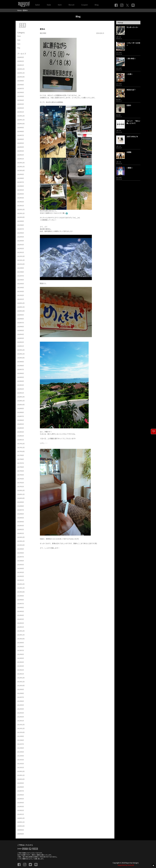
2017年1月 (21, 487)
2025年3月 (21, 104)
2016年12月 (21, 490)
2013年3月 (21, 666)
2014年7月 (21, 604)
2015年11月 (21, 541)
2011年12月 (21, 725)
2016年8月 (21, 506)
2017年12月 (21, 444)
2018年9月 (21, 409)
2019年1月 (21, 393)
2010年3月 (21, 807)
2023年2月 (21, 202)
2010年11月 (21, 775)
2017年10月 (21, 451)
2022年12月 (21, 210)
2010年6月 (21, 795)
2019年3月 (21, 385)
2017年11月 (21, 448)
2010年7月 (21, 791)
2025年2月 (21, 108)
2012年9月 (21, 689)
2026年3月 (21, 57)
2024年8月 (21, 131)
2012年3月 (21, 713)
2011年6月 (21, 748)
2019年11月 (21, 354)
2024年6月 (21, 139)
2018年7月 (21, 416)
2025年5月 (21, 96)
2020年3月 (21, 338)
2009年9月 (21, 830)
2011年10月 (21, 732)
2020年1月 (21, 346)
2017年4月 (21, 475)
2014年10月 (21, 592)
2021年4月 (21, 288)
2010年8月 (21, 787)
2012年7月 (21, 697)
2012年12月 (21, 678)
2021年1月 (21, 299)
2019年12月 (21, 350)
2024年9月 (21, 128)
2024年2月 (21, 155)
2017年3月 (21, 479)
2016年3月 (21, 526)
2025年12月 (21, 69)
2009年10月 (21, 826)
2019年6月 (21, 373)
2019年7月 (21, 370)
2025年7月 (21, 89)
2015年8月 (21, 553)
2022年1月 (21, 252)
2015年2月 (21, 576)
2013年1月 (21, 674)
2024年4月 (21, 147)
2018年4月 (21, 428)
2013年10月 (21, 639)
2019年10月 (21, 358)
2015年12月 (21, 537)
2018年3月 (21, 432)
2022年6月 (21, 233)
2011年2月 (21, 764)
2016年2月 (21, 529)
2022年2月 (21, 249)
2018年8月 (21, 412)
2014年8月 (21, 600)
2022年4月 (21, 241)
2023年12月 (21, 163)
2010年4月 (21, 803)
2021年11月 (21, 260)
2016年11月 (21, 494)
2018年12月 (21, 397)
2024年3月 (21, 151)
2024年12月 (21, 116)
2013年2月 (21, 670)
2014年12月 (21, 584)
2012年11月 (21, 682)
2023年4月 (21, 194)
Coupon (84, 5)
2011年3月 (21, 760)
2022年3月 (21, 245)
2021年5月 (21, 284)
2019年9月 (21, 362)
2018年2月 (21, 436)
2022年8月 (21, 225)
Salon (37, 5)
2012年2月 (21, 717)
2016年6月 (21, 514)
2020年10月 (21, 311)
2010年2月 (21, 810)
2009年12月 (21, 818)
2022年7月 (21, 229)
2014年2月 (21, 623)
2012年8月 (21, 693)
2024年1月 (21, 159)
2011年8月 (21, 740)
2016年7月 (21, 510)
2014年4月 (21, 615)
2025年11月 (21, 73)
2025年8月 (21, 85)
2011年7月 (21, 744)
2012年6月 (21, 701)
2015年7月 (21, 557)
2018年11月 (21, 401)
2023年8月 (21, 178)
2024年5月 (21, 143)
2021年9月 (21, 268)
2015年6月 (21, 561)
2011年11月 (21, 728)
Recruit (71, 5)
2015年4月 (21, 569)
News (19, 36)
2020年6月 (21, 327)
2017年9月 (21, 455)
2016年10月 (21, 498)
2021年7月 (21, 276)
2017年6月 (21, 467)
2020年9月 (21, 315)
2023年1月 (21, 206)
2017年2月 (21, 483)
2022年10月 (21, 217)
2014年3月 (21, 619)
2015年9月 (21, 549)
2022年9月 (21, 221)
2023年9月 (21, 174)
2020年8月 (21, 319)
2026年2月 (21, 61)
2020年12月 (21, 303)
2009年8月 (21, 834)
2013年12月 (21, 631)
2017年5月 (21, 471)
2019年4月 (21, 381)
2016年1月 (21, 533)
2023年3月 (21, 198)
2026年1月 (21, 65)
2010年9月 (21, 783)
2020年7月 (21, 323)
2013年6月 (21, 654)
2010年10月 (21, 779)
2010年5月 (21, 799)
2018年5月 (21, 424)
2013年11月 (21, 635)
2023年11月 (21, 167)
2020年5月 (21, 330)
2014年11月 (21, 588)
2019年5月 (21, 377)
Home (19, 10)
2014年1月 (21, 627)
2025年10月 (21, 77)
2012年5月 (21, 705)
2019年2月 (21, 389)
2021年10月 (21, 264)
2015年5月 (21, 565)
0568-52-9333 (30, 849)
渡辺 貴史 (43, 33)
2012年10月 (21, 686)
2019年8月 (21, 366)
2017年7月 (21, 463)
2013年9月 (21, 643)
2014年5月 (21, 611)
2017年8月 (21, 459)
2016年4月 (21, 522)
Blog (97, 5)
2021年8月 (21, 272)
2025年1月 (21, 112)
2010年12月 (21, 771)
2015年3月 (21, 572)
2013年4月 (21, 662)
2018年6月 (21, 420)
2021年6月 (21, 280)
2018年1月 (21, 440)
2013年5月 (21, 658)
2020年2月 (21, 342)
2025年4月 (21, 100)
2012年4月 (21, 709)
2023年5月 (21, 190)
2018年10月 (21, 405)
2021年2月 (21, 295)
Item (60, 5)
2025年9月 (21, 81)
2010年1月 (21, 814)
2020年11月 (21, 307)
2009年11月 (21, 822)
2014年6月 (21, 608)
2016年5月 (21, 518)
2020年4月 (21, 334)
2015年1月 (21, 580)
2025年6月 (21, 92)
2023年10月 (21, 170)
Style (49, 5)
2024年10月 (21, 124)
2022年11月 (21, 213)
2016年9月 (21, 502)
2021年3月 (21, 291)
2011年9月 (21, 736)
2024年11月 (21, 120)
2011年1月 (21, 768)
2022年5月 (21, 237)
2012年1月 (21, 721)
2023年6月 (21, 186)
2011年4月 (21, 756)
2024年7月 (21, 135)
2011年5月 (21, 752)
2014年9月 (21, 596)
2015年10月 (21, 545)
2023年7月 (21, 182)
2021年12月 (21, 256)
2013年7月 (21, 650)
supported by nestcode (126, 865)
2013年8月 (21, 647)
